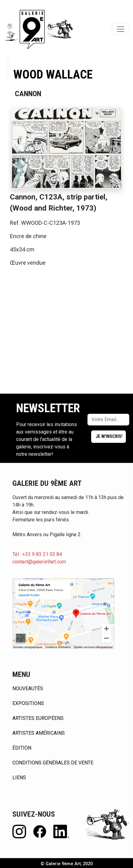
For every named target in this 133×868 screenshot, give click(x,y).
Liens (19, 778)
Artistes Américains (39, 733)
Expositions (28, 703)
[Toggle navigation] (121, 29)
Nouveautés (28, 688)
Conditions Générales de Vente (53, 763)
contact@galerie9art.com (39, 562)
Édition (22, 748)
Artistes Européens (38, 718)
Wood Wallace (53, 74)
